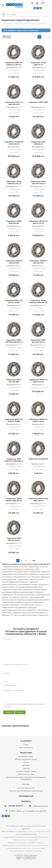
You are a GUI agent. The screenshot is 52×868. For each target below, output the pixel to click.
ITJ (44, 68)
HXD (44, 464)
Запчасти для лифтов (26, 788)
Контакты (26, 801)
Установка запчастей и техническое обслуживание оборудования (26, 778)
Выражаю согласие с (25, 705)
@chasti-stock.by (42, 806)
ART (20, 226)
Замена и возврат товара (26, 771)
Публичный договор (26, 774)
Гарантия (26, 768)
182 (34, 561)
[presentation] (19, 696)
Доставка (26, 765)
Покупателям (26, 753)
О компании (26, 741)
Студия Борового (29, 859)
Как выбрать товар (26, 756)
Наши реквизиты (26, 748)
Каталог (26, 784)
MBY (44, 107)
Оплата (26, 762)
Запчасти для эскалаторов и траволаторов (26, 791)
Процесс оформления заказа (26, 759)
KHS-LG (20, 68)
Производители (26, 796)
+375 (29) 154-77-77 (16, 806)
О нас (26, 745)
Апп (20, 107)
